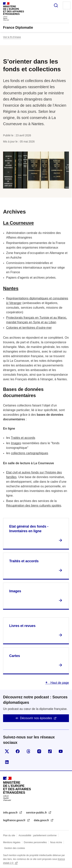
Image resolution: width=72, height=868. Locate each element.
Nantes (11, 288)
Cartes (15, 656)
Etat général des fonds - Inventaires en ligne (29, 529)
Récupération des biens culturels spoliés (34, 506)
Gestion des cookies (15, 848)
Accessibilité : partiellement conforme (38, 835)
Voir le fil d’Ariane (12, 37)
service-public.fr (37, 813)
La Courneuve (18, 223)
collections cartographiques (30, 453)
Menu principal (67, 5)
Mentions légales (12, 842)
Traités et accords (23, 438)
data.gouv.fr (42, 820)
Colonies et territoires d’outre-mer (29, 328)
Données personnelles (35, 842)
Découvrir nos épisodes (36, 718)
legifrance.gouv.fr (15, 820)
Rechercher (56, 5)
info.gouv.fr (11, 813)
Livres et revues (22, 626)
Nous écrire (56, 842)
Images (16, 443)
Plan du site (9, 835)
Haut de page (59, 683)
